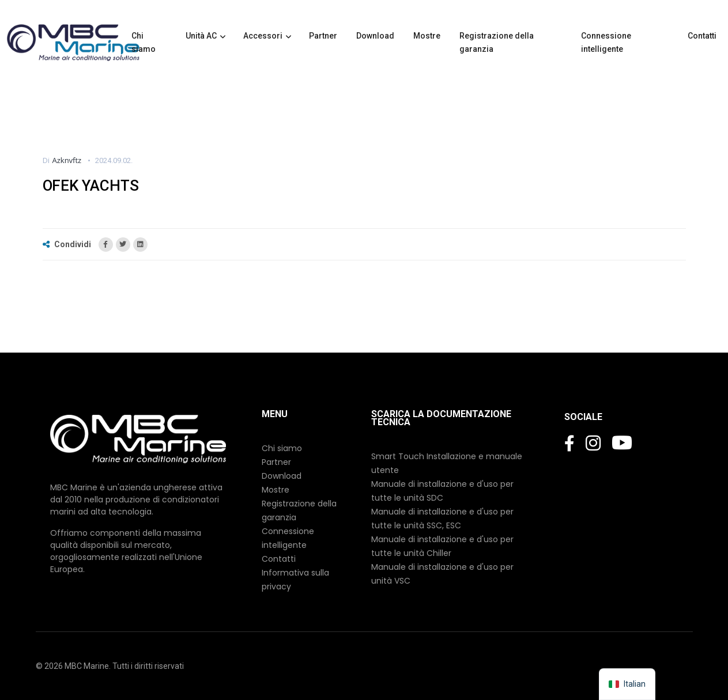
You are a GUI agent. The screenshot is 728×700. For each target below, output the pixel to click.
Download (376, 36)
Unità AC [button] (201, 36)
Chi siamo (144, 42)
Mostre (428, 36)
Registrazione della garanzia (497, 42)
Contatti (703, 36)
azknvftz (67, 160)
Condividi (68, 244)
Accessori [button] (263, 36)
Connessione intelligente (606, 42)
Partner (324, 36)
